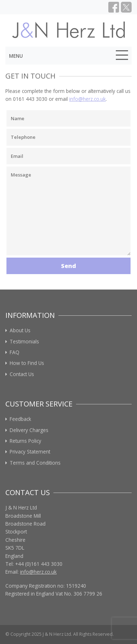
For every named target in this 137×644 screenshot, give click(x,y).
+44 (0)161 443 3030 (39, 564)
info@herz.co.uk (88, 99)
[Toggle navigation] (122, 56)
